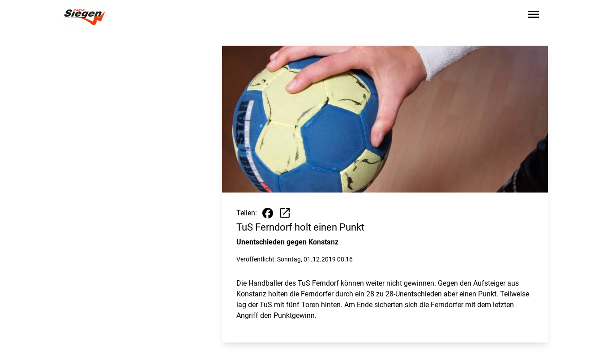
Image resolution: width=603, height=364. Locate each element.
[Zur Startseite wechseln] (84, 16)
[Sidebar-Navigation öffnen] (534, 16)
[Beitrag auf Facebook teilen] (268, 213)
